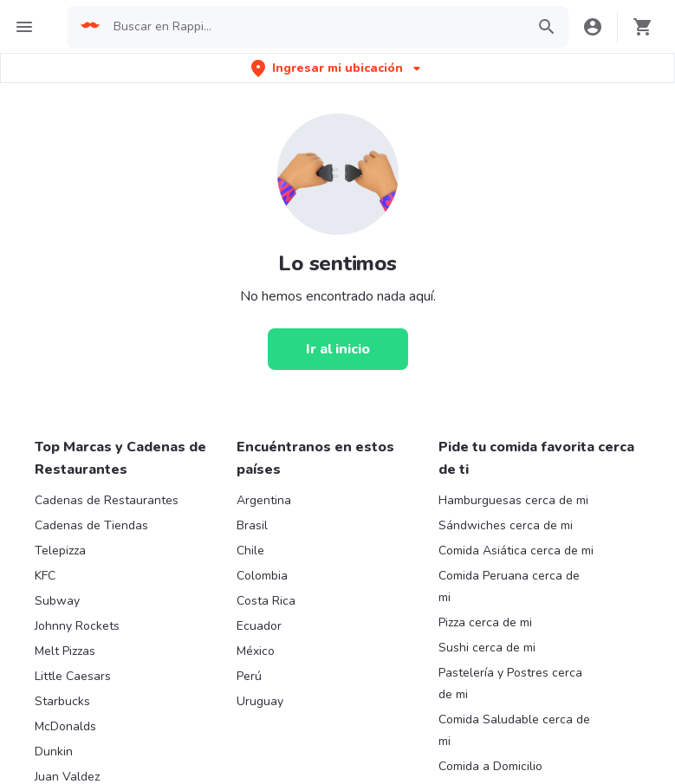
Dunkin (54, 752)
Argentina (264, 500)
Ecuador (259, 626)
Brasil (252, 525)
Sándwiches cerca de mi (506, 525)
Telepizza (60, 551)
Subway (57, 601)
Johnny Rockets (77, 626)
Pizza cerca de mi (485, 622)
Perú (249, 676)
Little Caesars (73, 676)
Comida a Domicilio (490, 766)
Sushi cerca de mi (487, 648)
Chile (250, 551)
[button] (337, 68)
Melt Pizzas (65, 651)
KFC (45, 576)
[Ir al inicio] (338, 349)
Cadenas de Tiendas (91, 525)
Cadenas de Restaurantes (107, 500)
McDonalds (65, 726)
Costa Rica (266, 601)
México (256, 651)
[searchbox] (314, 27)
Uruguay (260, 701)
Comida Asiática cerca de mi (516, 551)
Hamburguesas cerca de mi (513, 500)
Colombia (262, 576)
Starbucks (62, 701)
